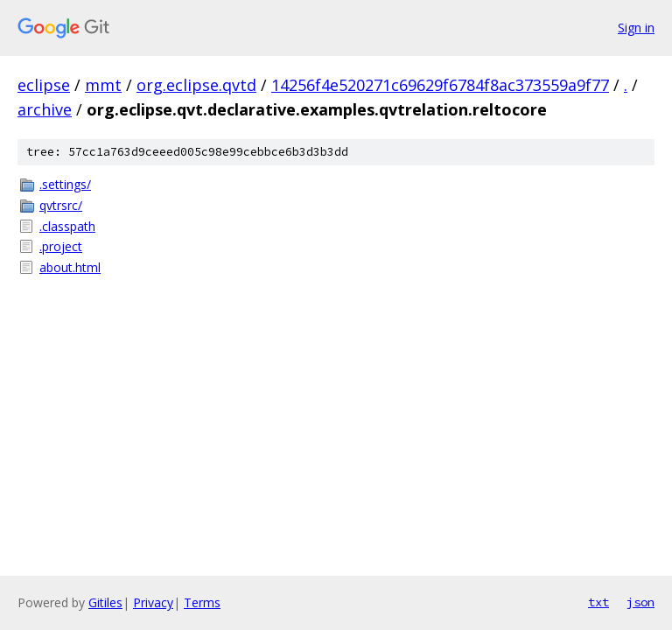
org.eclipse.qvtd (196, 85)
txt (598, 602)
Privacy (153, 602)
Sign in (636, 28)
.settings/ (65, 184)
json (640, 602)
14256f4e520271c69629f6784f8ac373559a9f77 (440, 85)
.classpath (67, 226)
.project (61, 246)
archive (45, 109)
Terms (202, 602)
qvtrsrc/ (61, 205)
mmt (103, 85)
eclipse (44, 85)
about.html (70, 267)
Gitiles (105, 602)
